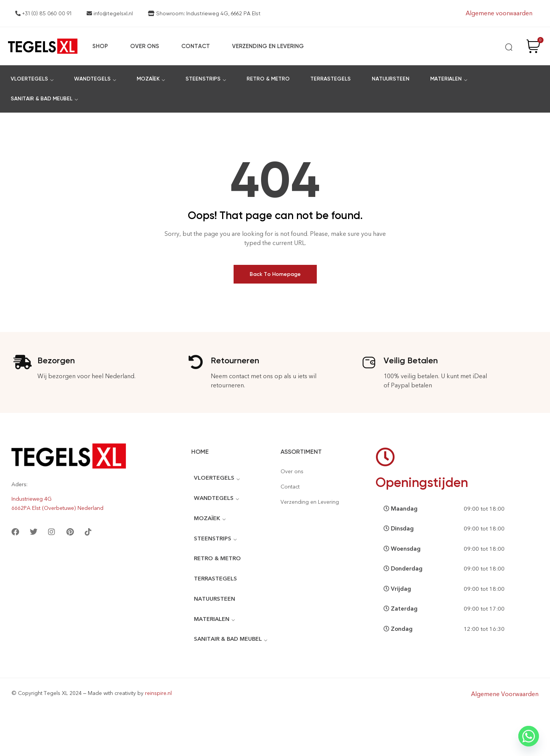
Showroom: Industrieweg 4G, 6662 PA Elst (204, 13)
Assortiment (301, 452)
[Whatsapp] (529, 736)
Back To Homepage (275, 274)
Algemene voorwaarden (499, 13)
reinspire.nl (158, 691)
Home (200, 452)
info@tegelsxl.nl (110, 13)
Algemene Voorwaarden (505, 692)
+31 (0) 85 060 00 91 (43, 13)
